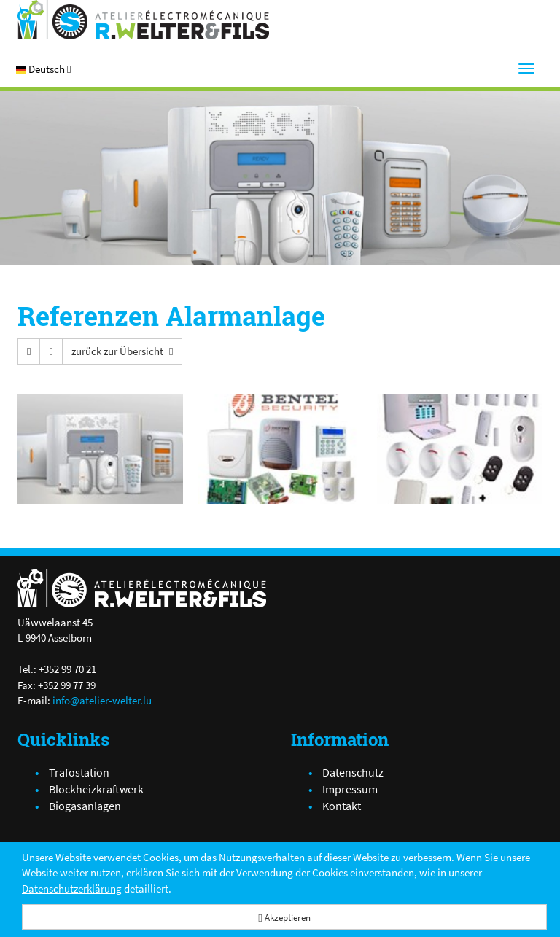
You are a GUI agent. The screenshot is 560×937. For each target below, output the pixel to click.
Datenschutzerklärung (72, 889)
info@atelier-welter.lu (102, 700)
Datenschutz (353, 772)
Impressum (350, 789)
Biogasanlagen (85, 806)
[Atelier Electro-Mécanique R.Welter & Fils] (143, 20)
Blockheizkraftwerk (96, 789)
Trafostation (79, 772)
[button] (43, 69)
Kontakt (342, 806)
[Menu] (526, 69)
